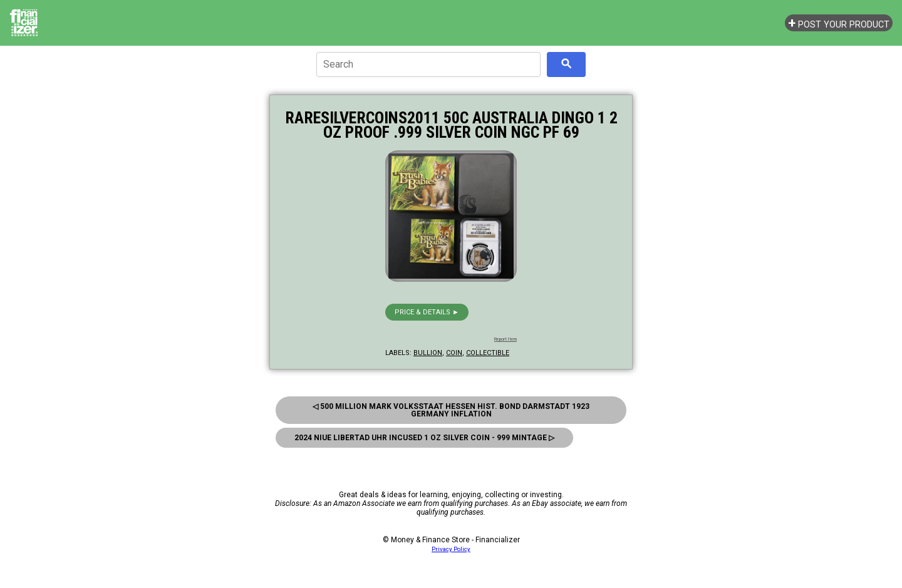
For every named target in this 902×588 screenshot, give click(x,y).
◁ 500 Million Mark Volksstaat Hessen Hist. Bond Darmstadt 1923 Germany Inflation (451, 410)
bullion (428, 353)
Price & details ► (427, 312)
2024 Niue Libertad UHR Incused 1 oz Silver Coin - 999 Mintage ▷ (424, 438)
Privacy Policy (451, 549)
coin (454, 353)
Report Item (505, 339)
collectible (488, 353)
